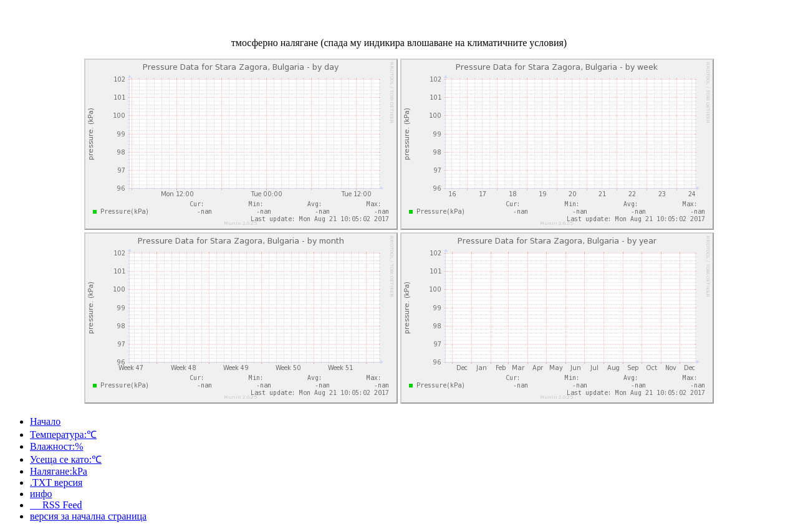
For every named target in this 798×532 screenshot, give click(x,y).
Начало (45, 421)
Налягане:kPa (59, 471)
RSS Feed (56, 505)
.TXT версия (56, 482)
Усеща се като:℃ (66, 459)
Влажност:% (57, 446)
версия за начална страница (88, 516)
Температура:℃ (63, 435)
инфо (41, 494)
